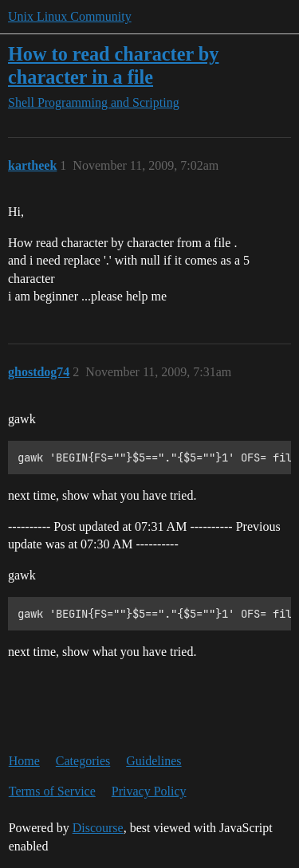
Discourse (98, 828)
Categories (83, 761)
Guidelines (153, 761)
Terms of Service (52, 791)
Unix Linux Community (70, 16)
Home (24, 761)
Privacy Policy (149, 791)
